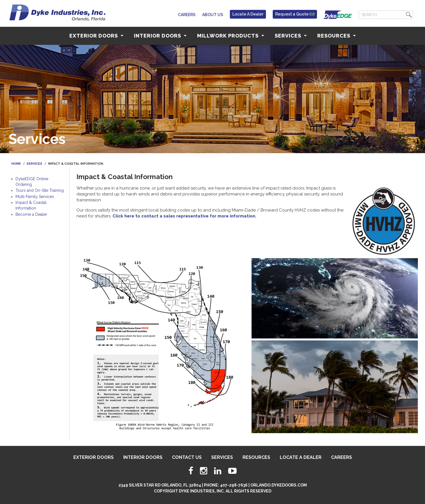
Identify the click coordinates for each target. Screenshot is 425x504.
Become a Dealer (31, 214)
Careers (187, 15)
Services (291, 36)
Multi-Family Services (35, 197)
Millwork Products (231, 36)
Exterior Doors (96, 36)
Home (16, 164)
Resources (336, 36)
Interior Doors (160, 36)
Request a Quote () (295, 14)
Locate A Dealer (248, 14)
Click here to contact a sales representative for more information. (184, 216)
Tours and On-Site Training (40, 190)
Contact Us (187, 457)
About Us (213, 15)
